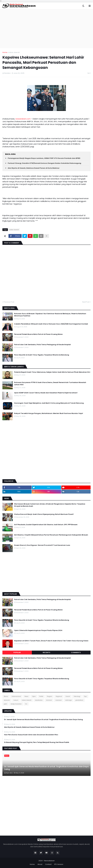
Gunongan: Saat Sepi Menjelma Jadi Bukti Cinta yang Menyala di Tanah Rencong (49, 403)
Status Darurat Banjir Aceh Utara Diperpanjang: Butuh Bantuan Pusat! (44, 514)
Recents (46, 652)
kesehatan (39, 700)
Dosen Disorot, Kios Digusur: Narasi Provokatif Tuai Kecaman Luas (42, 545)
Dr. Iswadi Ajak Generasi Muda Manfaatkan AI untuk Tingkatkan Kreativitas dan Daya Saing (43, 720)
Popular (17, 652)
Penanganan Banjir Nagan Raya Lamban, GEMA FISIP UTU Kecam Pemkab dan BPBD (44, 158)
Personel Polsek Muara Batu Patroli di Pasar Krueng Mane (38, 334)
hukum (16, 700)
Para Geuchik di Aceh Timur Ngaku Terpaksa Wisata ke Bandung (42, 355)
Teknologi (77, 696)
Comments (76, 652)
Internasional (16, 696)
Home (5, 52)
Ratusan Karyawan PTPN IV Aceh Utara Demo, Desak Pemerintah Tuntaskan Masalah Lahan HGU (50, 384)
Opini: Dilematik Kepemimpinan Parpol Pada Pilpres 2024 (38, 630)
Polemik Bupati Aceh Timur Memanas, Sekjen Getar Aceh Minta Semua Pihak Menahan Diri (52, 372)
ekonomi (7, 700)
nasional (58, 700)
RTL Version (59, 864)
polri (5, 704)
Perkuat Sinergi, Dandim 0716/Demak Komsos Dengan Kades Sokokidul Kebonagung (44, 163)
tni (26, 704)
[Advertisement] (46, 29)
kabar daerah (14, 52)
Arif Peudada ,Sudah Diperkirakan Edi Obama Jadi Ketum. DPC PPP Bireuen (46, 525)
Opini (34, 696)
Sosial (68, 696)
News (26, 696)
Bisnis (6, 696)
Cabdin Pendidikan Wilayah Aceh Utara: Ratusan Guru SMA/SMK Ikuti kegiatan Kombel (51, 324)
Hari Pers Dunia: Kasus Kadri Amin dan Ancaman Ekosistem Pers (31, 735)
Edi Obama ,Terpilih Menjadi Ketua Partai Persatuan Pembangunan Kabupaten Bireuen (51, 535)
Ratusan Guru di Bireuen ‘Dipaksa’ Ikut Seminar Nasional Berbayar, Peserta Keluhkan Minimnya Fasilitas (50, 315)
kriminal (49, 700)
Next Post (86, 302)
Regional (59, 696)
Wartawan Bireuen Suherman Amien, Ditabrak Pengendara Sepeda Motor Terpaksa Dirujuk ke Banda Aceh (50, 505)
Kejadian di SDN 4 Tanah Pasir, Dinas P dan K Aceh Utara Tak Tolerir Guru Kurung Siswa (51, 641)
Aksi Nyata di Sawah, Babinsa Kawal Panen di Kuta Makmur (34, 168)
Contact (48, 864)
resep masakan (16, 704)
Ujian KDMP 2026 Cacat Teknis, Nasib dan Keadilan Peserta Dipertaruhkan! (46, 393)
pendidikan (79, 700)
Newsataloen (49, 861)
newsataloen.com (23, 119)
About (40, 864)
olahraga (68, 700)
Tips (85, 696)
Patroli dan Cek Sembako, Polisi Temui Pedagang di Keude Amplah (43, 345)
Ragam (50, 696)
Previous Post (9, 302)
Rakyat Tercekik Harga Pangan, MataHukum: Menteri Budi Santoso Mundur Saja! (49, 413)
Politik (41, 696)
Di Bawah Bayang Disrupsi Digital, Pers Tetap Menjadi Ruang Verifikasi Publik (37, 742)
